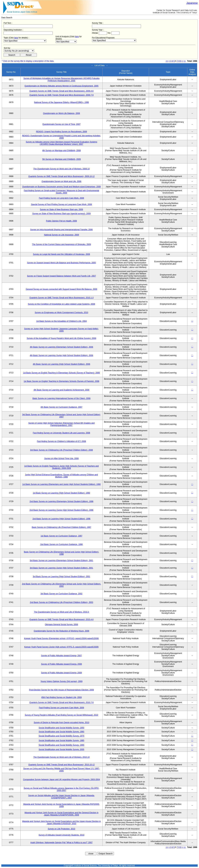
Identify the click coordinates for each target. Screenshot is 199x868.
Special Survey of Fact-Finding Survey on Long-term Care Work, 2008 (62, 204)
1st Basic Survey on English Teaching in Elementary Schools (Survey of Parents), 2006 (62, 381)
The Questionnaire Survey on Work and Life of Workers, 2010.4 (61, 612)
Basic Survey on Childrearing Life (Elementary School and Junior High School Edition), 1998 (61, 553)
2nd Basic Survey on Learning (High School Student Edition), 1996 (61, 519)
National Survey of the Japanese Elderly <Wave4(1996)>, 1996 (61, 102)
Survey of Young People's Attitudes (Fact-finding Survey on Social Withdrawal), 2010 (62, 715)
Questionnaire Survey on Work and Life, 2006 (62, 181)
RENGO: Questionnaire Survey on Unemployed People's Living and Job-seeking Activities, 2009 (61, 137)
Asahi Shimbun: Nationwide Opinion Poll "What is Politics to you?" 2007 (62, 843)
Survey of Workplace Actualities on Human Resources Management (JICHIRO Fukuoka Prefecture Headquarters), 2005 (61, 80)
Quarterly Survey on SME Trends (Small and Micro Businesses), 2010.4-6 (61, 619)
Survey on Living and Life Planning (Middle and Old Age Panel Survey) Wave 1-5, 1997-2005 (62, 770)
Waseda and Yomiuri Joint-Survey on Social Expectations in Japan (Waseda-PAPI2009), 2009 (61, 805)
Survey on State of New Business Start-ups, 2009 (61, 209)
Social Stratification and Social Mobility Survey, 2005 (62, 749)
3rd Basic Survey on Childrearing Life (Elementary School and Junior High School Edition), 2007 (62, 416)
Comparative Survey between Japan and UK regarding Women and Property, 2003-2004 (62, 780)
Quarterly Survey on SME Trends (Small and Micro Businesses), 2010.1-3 (61, 298)
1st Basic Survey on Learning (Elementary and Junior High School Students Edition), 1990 (61, 484)
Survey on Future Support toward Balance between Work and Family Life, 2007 (61, 276)
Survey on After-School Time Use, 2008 (61, 458)
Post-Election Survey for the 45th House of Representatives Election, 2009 (61, 690)
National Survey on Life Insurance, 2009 (61, 235)
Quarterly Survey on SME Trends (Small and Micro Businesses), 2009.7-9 (61, 95)
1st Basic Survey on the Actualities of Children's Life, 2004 (62, 321)
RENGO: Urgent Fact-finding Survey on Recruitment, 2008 (61, 132)
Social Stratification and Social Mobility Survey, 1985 (62, 740)
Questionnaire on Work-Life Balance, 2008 (61, 113)
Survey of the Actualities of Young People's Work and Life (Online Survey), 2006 (61, 338)
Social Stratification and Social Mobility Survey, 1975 (62, 736)
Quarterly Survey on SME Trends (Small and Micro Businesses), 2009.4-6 (61, 91)
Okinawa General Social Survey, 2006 (61, 625)
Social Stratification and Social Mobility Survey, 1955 (62, 728)
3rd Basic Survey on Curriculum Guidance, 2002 (62, 594)
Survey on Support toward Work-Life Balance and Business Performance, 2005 (62, 263)
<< (167, 61)
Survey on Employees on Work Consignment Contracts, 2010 (62, 313)
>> (185, 61)
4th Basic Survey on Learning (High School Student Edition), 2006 (62, 364)
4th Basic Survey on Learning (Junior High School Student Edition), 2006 (62, 355)
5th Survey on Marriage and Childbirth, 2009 (61, 159)
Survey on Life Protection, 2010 (61, 829)
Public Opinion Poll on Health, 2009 (62, 221)
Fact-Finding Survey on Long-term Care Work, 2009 (61, 708)
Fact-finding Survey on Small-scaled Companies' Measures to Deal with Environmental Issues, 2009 (62, 192)
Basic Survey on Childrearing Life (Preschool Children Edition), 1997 (61, 527)
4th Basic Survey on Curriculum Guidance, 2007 (61, 407)
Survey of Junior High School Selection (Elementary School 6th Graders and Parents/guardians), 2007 (61, 424)
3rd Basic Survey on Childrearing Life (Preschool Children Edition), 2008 (61, 450)
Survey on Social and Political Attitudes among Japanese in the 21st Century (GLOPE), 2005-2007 (62, 789)
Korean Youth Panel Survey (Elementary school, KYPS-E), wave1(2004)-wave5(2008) (62, 638)
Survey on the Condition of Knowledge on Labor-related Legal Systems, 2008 (62, 304)
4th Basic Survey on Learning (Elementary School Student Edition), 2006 (62, 347)
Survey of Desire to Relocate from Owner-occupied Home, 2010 (61, 723)
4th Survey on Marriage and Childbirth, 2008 (61, 151)
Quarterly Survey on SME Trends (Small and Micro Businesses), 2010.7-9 (61, 702)
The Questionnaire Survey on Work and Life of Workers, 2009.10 (61, 169)
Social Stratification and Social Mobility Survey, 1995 (62, 745)
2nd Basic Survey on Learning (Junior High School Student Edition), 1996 (61, 510)
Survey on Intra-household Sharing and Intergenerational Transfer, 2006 (61, 230)
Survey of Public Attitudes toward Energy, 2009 (62, 673)
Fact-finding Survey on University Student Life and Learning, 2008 (61, 433)
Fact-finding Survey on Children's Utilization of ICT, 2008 (61, 441)
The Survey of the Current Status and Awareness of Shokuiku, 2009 (61, 244)
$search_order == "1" (19, 51)
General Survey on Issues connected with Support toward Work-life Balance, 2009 (62, 289)
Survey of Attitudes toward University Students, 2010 (61, 835)
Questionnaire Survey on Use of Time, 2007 (62, 124)
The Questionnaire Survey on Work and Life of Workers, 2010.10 (61, 757)
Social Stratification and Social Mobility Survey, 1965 (62, 732)
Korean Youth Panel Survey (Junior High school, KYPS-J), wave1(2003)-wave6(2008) (62, 647)
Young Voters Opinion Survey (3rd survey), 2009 (62, 681)
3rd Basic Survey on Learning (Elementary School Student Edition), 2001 (61, 561)
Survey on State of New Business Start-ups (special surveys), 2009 (62, 214)
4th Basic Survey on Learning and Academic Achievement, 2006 (62, 390)
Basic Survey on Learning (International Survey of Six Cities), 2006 (62, 398)
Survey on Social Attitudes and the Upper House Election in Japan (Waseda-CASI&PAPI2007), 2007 (61, 797)
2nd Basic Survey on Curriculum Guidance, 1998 (61, 544)
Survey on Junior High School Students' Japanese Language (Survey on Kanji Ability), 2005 (62, 330)
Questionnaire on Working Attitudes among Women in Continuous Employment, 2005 (61, 86)
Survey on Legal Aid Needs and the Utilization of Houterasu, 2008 (62, 254)
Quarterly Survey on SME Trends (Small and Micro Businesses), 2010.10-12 (61, 765)
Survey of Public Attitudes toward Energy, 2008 (62, 664)
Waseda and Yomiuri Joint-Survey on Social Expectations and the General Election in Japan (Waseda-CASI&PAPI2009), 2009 (61, 814)
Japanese (192, 3)
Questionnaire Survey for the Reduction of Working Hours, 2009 (62, 631)
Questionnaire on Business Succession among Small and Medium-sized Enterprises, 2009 (61, 187)
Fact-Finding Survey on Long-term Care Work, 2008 (61, 198)
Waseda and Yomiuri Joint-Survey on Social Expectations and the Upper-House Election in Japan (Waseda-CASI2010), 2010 (62, 822)
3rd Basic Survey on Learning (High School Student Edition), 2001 (61, 577)
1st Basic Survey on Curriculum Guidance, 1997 (61, 536)
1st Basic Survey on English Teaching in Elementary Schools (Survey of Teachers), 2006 (61, 373)
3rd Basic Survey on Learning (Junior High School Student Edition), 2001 (61, 568)
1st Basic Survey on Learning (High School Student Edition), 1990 (61, 493)
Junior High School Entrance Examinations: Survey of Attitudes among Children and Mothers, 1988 (61, 476)
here (16, 38)
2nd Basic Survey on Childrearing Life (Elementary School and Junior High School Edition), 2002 (61, 585)
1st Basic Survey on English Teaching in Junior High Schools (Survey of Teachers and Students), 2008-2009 (61, 467)
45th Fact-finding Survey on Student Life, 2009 (61, 697)
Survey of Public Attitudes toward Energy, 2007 (62, 656)
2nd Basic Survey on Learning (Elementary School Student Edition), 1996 (61, 501)
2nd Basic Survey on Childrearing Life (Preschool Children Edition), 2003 (62, 602)
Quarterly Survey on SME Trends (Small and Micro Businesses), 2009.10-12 (61, 176)
